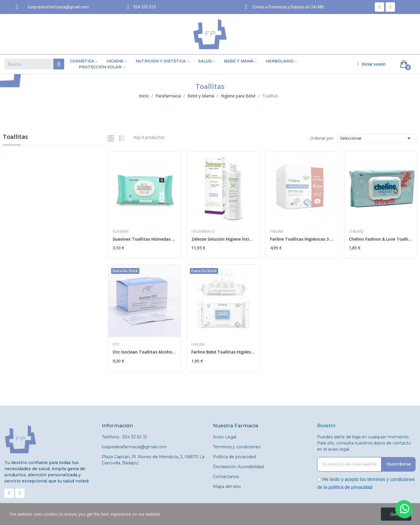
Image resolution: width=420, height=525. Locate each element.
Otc (116, 344)
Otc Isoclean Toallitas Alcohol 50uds (144, 352)
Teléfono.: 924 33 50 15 (124, 437)
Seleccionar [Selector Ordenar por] (376, 138)
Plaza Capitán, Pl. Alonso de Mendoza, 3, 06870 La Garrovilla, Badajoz (153, 460)
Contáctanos (226, 477)
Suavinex (121, 232)
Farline (277, 232)
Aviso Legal (225, 437)
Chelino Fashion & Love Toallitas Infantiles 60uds (381, 239)
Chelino (356, 232)
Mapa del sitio (227, 487)
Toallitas (15, 137)
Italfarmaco (203, 232)
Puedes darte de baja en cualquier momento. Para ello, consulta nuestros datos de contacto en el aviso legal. (364, 443)
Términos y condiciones (237, 447)
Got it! (396, 514)
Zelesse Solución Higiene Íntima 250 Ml (223, 239)
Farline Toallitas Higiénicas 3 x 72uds (302, 239)
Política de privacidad (234, 457)
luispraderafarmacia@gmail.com (134, 447)
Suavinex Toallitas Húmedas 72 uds (144, 239)
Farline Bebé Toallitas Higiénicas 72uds (223, 352)
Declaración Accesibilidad (238, 467)
